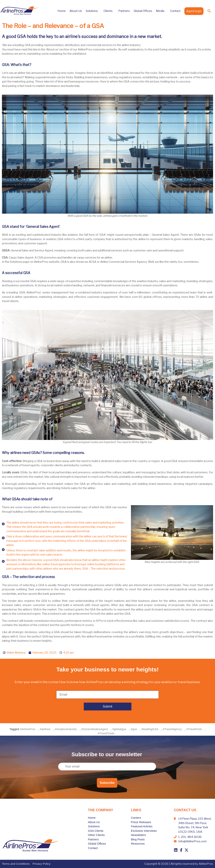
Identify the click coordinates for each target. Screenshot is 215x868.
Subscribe (107, 783)
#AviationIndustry (66, 729)
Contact (175, 11)
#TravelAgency (172, 729)
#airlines (45, 729)
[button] (209, 11)
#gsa (134, 729)
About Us (76, 11)
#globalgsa (119, 729)
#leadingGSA (150, 729)
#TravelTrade (106, 733)
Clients (109, 11)
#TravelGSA (194, 729)
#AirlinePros (27, 729)
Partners (124, 11)
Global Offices (143, 11)
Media (161, 11)
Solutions (93, 11)
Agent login (194, 11)
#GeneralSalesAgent (95, 729)
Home (62, 11)
